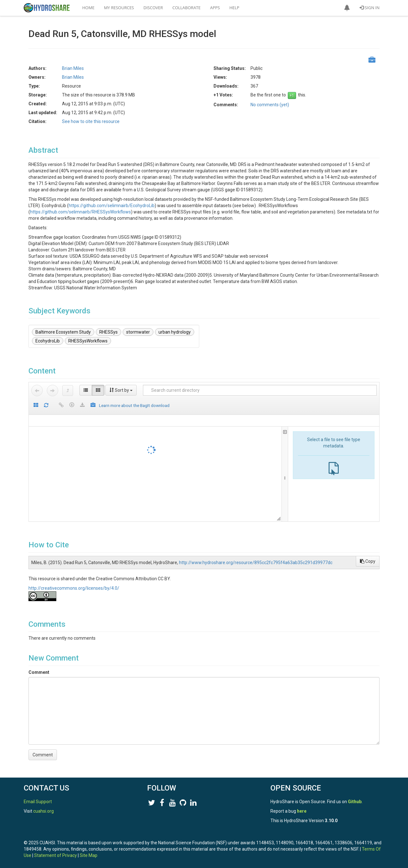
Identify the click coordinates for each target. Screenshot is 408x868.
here (302, 811)
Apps (215, 8)
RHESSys (108, 332)
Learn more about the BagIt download (134, 405)
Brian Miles (73, 68)
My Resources (119, 8)
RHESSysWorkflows (88, 341)
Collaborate (186, 8)
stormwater (138, 332)
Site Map (89, 855)
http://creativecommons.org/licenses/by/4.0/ (74, 588)
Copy (368, 561)
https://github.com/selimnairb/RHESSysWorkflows (80, 212)
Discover (153, 8)
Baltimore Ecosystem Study (63, 332)
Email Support (38, 802)
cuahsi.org (43, 811)
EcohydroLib (48, 341)
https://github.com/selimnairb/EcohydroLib (112, 206)
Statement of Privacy (56, 855)
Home (88, 8)
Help (234, 8)
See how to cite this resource (91, 121)
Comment (39, 672)
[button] (347, 8)
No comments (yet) (270, 105)
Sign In (370, 8)
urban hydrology (175, 332)
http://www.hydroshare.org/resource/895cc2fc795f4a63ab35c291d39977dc (256, 563)
